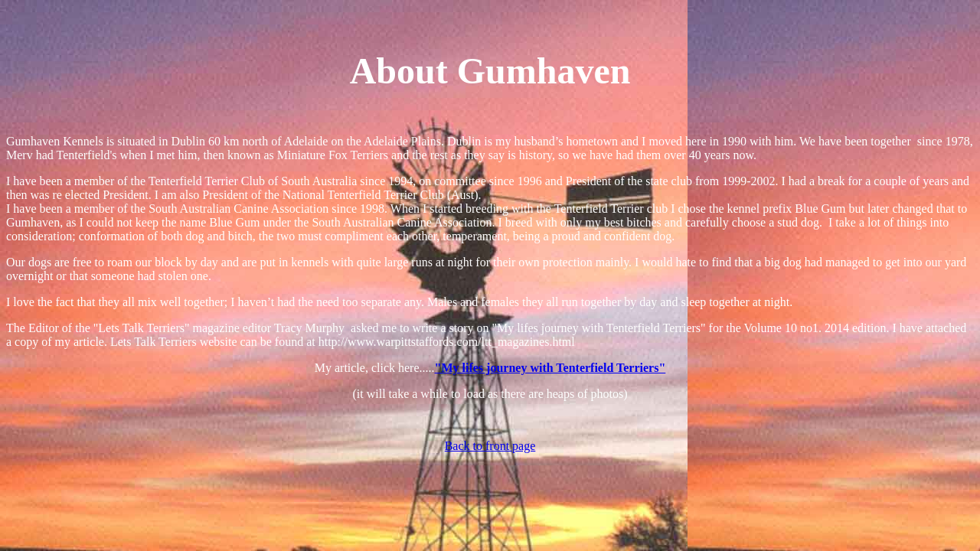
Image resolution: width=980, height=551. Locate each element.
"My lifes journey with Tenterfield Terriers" (550, 368)
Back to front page (490, 446)
